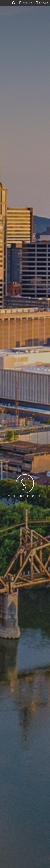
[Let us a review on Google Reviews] (14, 3)
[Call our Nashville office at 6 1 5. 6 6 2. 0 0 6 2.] (26, 3)
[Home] (10, 12)
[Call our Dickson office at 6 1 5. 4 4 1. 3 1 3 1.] (42, 3)
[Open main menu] (45, 12)
